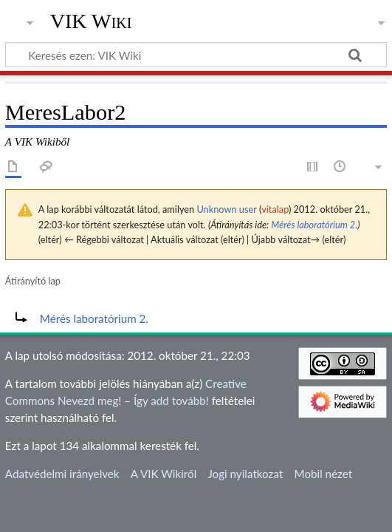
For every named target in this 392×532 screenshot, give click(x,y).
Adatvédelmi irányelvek (62, 474)
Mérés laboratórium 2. (314, 225)
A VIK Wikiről (164, 474)
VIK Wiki (91, 21)
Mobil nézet (324, 474)
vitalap (275, 209)
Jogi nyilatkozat (245, 474)
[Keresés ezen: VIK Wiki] (196, 55)
